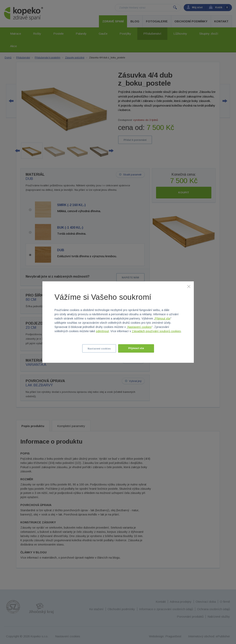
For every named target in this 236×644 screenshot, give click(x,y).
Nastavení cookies (140, 327)
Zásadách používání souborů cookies (156, 331)
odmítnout (102, 331)
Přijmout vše (163, 318)
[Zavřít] (189, 286)
